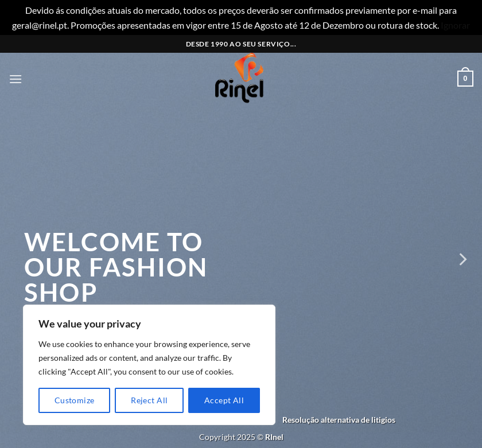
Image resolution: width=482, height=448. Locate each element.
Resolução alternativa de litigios (339, 420)
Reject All (149, 400)
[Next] (462, 259)
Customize (75, 400)
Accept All (224, 400)
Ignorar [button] (455, 25)
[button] (15, 79)
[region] (149, 365)
